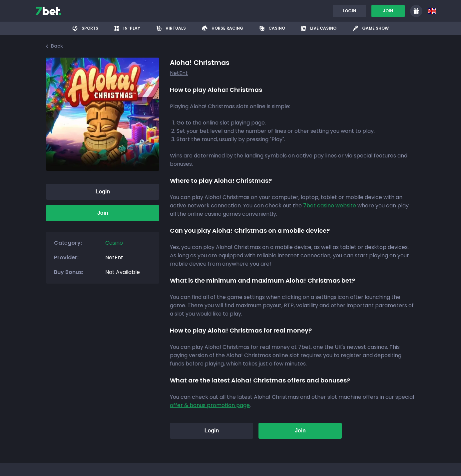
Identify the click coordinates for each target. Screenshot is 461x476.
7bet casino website (330, 206)
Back (54, 46)
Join (388, 11)
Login (349, 11)
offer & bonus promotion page (210, 405)
